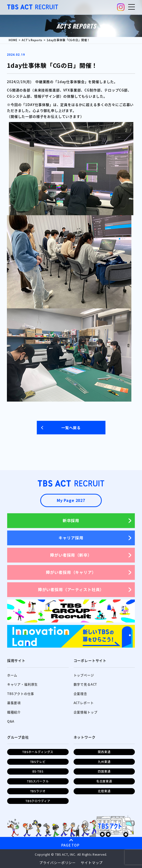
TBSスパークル (38, 781)
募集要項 (14, 703)
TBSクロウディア (38, 801)
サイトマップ (92, 863)
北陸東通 (104, 791)
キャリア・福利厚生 (23, 684)
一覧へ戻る (71, 428)
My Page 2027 (71, 500)
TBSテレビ (38, 762)
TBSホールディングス (38, 752)
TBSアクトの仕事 (21, 694)
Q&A (11, 721)
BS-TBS (38, 771)
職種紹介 (14, 712)
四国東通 (104, 771)
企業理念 (80, 694)
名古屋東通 (104, 781)
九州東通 (104, 762)
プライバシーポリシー (58, 863)
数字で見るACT (85, 684)
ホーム (12, 675)
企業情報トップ (86, 712)
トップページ (84, 675)
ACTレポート (84, 703)
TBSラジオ (38, 791)
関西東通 (104, 752)
